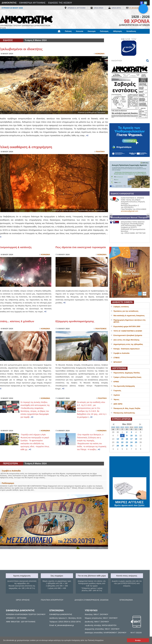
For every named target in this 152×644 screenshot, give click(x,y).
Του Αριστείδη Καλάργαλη (124, 386)
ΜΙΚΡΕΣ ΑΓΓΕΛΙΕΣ (130, 502)
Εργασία (21, 36)
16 (127, 439)
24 (131, 442)
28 (118, 446)
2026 (141, 427)
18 (136, 439)
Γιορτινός (117, 391)
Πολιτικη (100, 152)
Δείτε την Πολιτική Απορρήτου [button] (92, 640)
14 (118, 439)
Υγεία (45, 36)
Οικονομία (92, 31)
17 (131, 439)
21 (118, 442)
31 (131, 446)
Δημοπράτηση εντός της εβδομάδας (128, 344)
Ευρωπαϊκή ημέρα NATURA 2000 (127, 326)
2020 (113, 427)
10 (131, 436)
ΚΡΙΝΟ (116, 382)
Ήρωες (116, 399)
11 (136, 436)
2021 (118, 427)
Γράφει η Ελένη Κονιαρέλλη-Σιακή (127, 377)
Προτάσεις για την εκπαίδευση (126, 311)
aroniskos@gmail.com (130, 211)
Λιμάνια (117, 395)
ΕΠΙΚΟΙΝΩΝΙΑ (126, 600)
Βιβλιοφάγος (33, 36)
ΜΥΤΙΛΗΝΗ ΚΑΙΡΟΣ (130, 467)
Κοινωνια (100, 54)
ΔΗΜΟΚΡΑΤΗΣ (9, 3)
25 (136, 442)
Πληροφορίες (77, 36)
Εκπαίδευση (131, 31)
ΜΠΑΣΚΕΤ (118, 362)
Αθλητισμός (117, 31)
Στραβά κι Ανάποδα (122, 353)
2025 (136, 427)
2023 (127, 427)
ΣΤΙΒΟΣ (117, 358)
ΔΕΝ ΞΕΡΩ (118, 404)
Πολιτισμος (101, 329)
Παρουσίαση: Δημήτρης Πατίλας (127, 373)
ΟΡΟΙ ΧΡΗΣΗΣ (23, 600)
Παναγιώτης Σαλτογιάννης (124, 413)
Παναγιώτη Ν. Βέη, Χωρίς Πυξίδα (127, 408)
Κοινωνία (80, 31)
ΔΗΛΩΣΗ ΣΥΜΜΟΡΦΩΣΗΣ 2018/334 (91, 600)
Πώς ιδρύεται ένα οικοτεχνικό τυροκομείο (81, 247)
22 (122, 442)
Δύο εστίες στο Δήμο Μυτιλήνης (127, 340)
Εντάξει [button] (138, 640)
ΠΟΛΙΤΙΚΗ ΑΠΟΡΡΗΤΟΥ (52, 600)
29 (122, 446)
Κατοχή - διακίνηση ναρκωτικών (127, 349)
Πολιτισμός (104, 31)
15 (122, 439)
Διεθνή (65, 36)
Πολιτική (68, 31)
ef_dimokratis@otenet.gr (138, 8)
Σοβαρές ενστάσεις (121, 307)
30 (127, 446)
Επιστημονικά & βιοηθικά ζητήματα (128, 335)
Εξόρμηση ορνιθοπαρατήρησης (75, 321)
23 (127, 442)
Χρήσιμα (55, 36)
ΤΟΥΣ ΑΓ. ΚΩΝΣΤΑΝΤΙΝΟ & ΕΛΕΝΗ (128, 331)
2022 (122, 427)
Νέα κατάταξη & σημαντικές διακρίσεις (129, 316)
